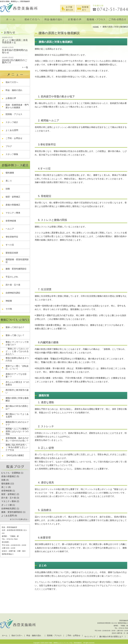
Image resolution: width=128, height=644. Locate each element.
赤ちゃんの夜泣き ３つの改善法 (17, 383)
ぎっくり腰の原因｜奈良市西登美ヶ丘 (15, 41)
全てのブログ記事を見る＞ (19, 519)
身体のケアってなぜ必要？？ (16, 375)
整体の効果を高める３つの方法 (17, 359)
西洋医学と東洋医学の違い (17, 391)
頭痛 (8, 189)
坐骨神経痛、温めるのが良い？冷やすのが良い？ (17, 439)
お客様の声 (75, 20)
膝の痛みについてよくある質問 (17, 415)
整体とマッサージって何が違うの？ (17, 343)
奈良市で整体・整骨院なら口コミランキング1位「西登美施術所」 (64, 643)
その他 (10, 309)
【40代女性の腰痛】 (15, 455)
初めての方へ (32, 20)
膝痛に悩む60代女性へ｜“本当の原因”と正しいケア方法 (17, 447)
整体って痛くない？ (15, 335)
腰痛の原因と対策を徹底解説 (17, 399)
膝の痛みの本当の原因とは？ (17, 407)
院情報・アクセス (96, 20)
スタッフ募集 (12, 154)
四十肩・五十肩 (13, 285)
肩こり (9, 181)
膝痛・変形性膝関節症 (16, 269)
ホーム (11, 20)
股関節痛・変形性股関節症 (17, 261)
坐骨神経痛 (11, 221)
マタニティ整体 (13, 213)
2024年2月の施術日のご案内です (15, 61)
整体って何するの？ (15, 327)
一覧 (26, 67)
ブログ (9, 146)
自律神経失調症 (13, 293)
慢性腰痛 (10, 173)
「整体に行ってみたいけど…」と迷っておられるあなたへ (17, 351)
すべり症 (10, 245)
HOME (96, 27)
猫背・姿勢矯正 (13, 197)
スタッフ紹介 (13, 122)
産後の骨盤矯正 (13, 205)
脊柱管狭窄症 (12, 237)
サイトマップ (90, 637)
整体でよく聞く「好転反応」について (17, 367)
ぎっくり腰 (7, 505)
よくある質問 (13, 130)
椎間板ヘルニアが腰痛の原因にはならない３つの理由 (17, 431)
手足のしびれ (12, 277)
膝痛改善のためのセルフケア (17, 423)
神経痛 (9, 301)
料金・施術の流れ (53, 20)
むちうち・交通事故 (11, 473)
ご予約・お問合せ (117, 20)
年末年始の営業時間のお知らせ (15, 51)
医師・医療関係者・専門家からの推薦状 (17, 106)
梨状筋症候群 (12, 253)
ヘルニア (10, 229)
